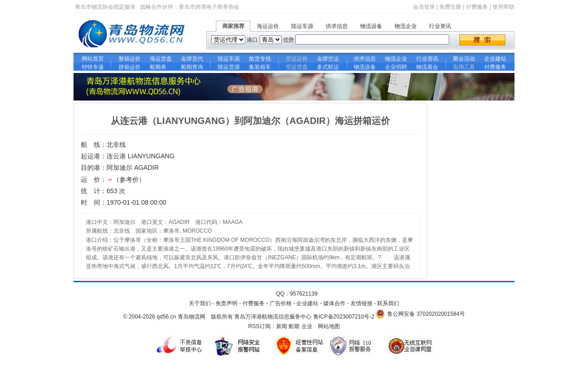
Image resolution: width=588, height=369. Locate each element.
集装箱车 (260, 67)
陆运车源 (302, 26)
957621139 (304, 294)
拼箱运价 (130, 67)
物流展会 (427, 67)
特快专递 (93, 67)
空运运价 (297, 59)
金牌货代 (192, 59)
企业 (307, 326)
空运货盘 (297, 67)
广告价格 (281, 303)
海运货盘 (161, 59)
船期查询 (192, 67)
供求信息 (337, 26)
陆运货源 (229, 67)
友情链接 (362, 303)
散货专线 (260, 59)
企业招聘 (396, 67)
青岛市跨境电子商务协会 (209, 7)
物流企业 (406, 26)
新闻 (282, 326)
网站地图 (329, 326)
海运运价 (268, 26)
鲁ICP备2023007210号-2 (344, 317)
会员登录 (424, 7)
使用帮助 (503, 7)
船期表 (161, 67)
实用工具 (464, 67)
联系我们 (388, 303)
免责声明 (226, 303)
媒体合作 (334, 303)
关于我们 (200, 303)
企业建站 (495, 59)
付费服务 (477, 7)
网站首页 (93, 59)
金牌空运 (328, 59)
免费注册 (450, 7)
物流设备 (371, 26)
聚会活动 (464, 59)
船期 (294, 326)
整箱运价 (130, 59)
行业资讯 (440, 26)
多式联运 (328, 67)
